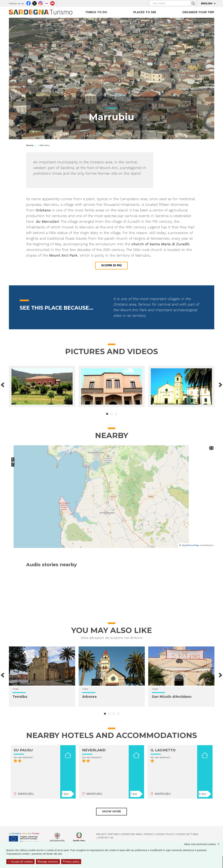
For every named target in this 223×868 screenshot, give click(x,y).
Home (30, 145)
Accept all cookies (20, 862)
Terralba (20, 697)
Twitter (34, 3)
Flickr (46, 3)
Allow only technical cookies (203, 844)
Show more (111, 811)
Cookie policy (165, 834)
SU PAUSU (23, 750)
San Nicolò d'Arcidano (172, 697)
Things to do (96, 12)
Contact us (106, 838)
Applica (193, 3)
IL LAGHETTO (163, 750)
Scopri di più (111, 265)
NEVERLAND (94, 750)
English (207, 3)
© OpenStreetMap (189, 545)
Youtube (52, 3)
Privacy (149, 834)
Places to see (145, 12)
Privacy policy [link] (71, 862)
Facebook (28, 3)
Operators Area (131, 834)
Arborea (89, 697)
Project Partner (107, 834)
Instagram (40, 3)
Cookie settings (187, 834)
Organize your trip (198, 12)
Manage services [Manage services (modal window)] (48, 862)
